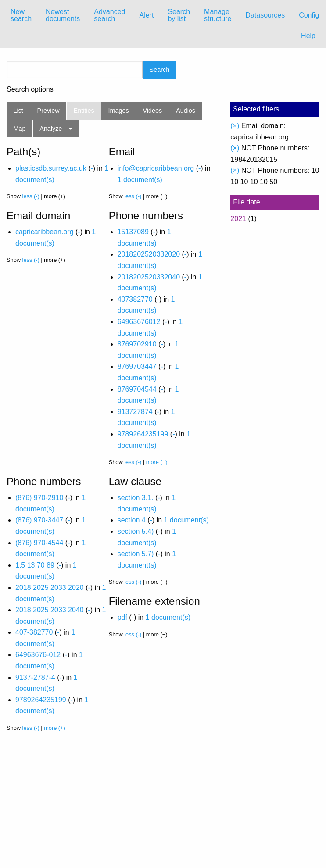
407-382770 (34, 632)
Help (308, 36)
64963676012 (139, 322)
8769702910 (137, 344)
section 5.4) (136, 531)
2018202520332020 (149, 254)
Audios (186, 111)
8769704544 (137, 389)
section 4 (132, 520)
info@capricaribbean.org (156, 168)
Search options (30, 89)
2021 (238, 219)
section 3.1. (136, 498)
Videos (153, 111)
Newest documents (63, 15)
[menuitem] (21, 15)
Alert (146, 15)
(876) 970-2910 (39, 498)
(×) (235, 126)
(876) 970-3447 (39, 520)
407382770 (135, 299)
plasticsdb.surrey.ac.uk (51, 168)
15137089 (133, 232)
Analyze (51, 129)
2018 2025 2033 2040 (50, 610)
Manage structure (218, 15)
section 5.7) (136, 554)
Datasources (265, 15)
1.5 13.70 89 (35, 565)
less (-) (31, 196)
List (18, 111)
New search (21, 15)
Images (119, 111)
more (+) (157, 462)
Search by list (179, 15)
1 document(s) (140, 180)
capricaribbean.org (45, 232)
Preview (48, 111)
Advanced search (109, 15)
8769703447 (137, 366)
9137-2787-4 (35, 677)
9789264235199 (143, 434)
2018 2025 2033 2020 (50, 588)
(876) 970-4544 (39, 543)
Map (19, 129)
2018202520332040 (149, 277)
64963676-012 (38, 655)
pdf (122, 617)
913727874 (135, 412)
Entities (84, 111)
